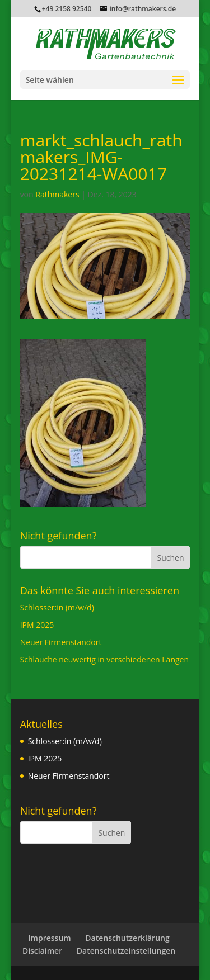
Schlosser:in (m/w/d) (57, 607)
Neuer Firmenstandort (61, 642)
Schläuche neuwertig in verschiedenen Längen (104, 659)
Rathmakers (57, 194)
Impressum (49, 938)
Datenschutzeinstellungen (126, 951)
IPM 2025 (37, 625)
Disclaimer (42, 951)
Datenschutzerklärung (127, 938)
